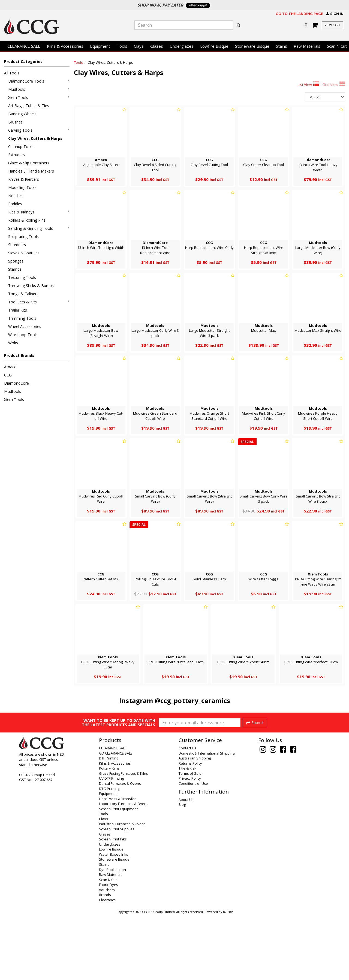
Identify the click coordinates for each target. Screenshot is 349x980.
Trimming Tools (22, 318)
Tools (122, 46)
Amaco (10, 367)
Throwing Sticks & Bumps (31, 286)
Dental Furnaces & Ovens (120, 848)
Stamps (15, 269)
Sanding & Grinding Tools (39, 228)
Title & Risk (187, 833)
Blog (182, 869)
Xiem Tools (39, 97)
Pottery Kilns (109, 833)
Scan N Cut (108, 944)
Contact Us (187, 812)
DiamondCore (16, 383)
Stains (282, 46)
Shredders (17, 245)
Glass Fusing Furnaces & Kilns (124, 838)
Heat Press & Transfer (117, 863)
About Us (186, 864)
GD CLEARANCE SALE (116, 818)
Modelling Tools (22, 187)
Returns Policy (190, 828)
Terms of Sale (190, 838)
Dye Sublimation (112, 934)
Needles (15, 196)
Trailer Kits (18, 310)
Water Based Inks (114, 919)
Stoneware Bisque (252, 46)
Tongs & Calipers (23, 294)
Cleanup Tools (21, 147)
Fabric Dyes (109, 949)
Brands (105, 959)
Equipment (100, 46)
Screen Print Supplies (117, 893)
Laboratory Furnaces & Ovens (124, 868)
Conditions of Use (193, 848)
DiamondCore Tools (39, 81)
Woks (13, 343)
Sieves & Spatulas (24, 253)
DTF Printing (109, 822)
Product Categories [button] (23, 61)
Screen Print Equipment (118, 873)
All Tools (12, 73)
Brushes (15, 122)
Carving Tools (39, 130)
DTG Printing (109, 853)
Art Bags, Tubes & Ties (29, 106)
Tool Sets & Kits (39, 302)
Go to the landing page (299, 14)
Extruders (16, 155)
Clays (139, 46)
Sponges (16, 261)
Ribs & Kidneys (39, 212)
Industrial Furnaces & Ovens (122, 888)
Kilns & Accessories (65, 46)
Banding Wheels (22, 114)
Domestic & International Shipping (207, 818)
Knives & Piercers (24, 179)
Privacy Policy (190, 843)
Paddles (15, 204)
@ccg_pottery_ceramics (192, 700)
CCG (8, 375)
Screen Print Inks (113, 903)
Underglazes (182, 46)
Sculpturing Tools (23, 236)
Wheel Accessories (25, 326)
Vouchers (107, 954)
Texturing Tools (22, 277)
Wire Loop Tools (23, 335)
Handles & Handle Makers (31, 171)
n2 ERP (228, 976)
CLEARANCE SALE (24, 46)
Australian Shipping (195, 822)
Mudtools (39, 89)
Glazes (157, 46)
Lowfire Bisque (214, 46)
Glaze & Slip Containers (29, 163)
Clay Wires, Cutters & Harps (35, 138)
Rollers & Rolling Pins (27, 220)
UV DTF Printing (111, 843)
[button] (335, 14)
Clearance (107, 964)
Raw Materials (307, 46)
